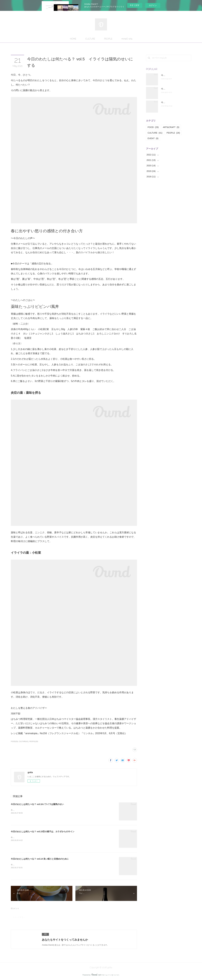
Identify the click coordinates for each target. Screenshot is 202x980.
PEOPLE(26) (34, 741)
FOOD (153, 127)
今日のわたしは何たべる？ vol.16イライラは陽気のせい (37, 804)
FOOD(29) (14, 741)
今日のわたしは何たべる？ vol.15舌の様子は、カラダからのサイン (43, 832)
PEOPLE (108, 39)
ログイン (153, 5)
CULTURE (90, 39)
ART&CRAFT (171, 127)
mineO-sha (127, 39)
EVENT (153, 138)
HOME (73, 39)
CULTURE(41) (24, 741)
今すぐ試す (135, 5)
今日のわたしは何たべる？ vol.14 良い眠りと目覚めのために (40, 859)
